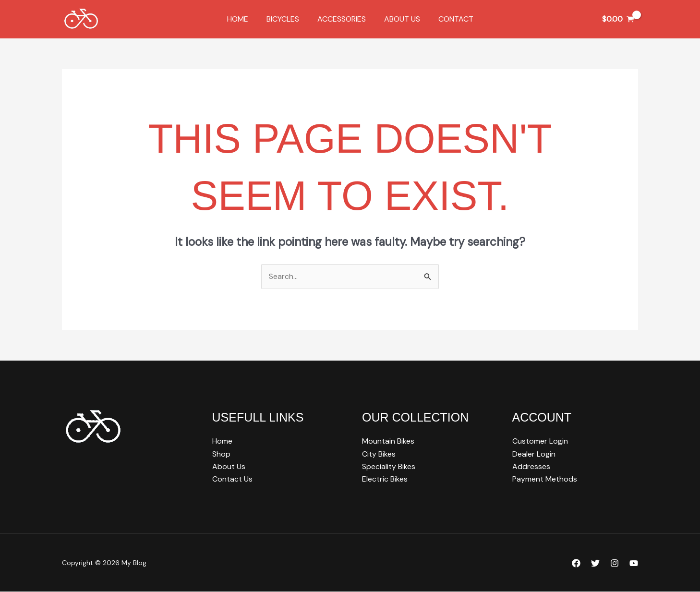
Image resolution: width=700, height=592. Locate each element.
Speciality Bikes (389, 466)
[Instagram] (615, 564)
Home (243, 19)
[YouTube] (634, 564)
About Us (399, 19)
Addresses (531, 466)
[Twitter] (595, 564)
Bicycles (286, 19)
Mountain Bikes (388, 441)
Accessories (342, 19)
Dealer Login (534, 454)
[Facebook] (576, 564)
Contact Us (232, 479)
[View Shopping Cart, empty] (618, 19)
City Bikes (379, 454)
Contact (450, 19)
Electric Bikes (385, 479)
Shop (221, 454)
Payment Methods (545, 479)
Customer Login (540, 441)
